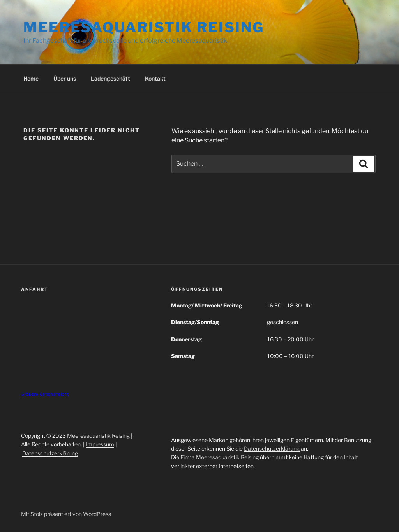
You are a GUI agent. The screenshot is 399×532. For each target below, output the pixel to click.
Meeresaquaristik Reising (144, 27)
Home (31, 78)
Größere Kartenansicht (45, 394)
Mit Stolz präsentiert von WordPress (66, 514)
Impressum (100, 444)
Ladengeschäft (110, 78)
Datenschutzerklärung (50, 453)
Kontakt (155, 78)
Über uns (65, 78)
